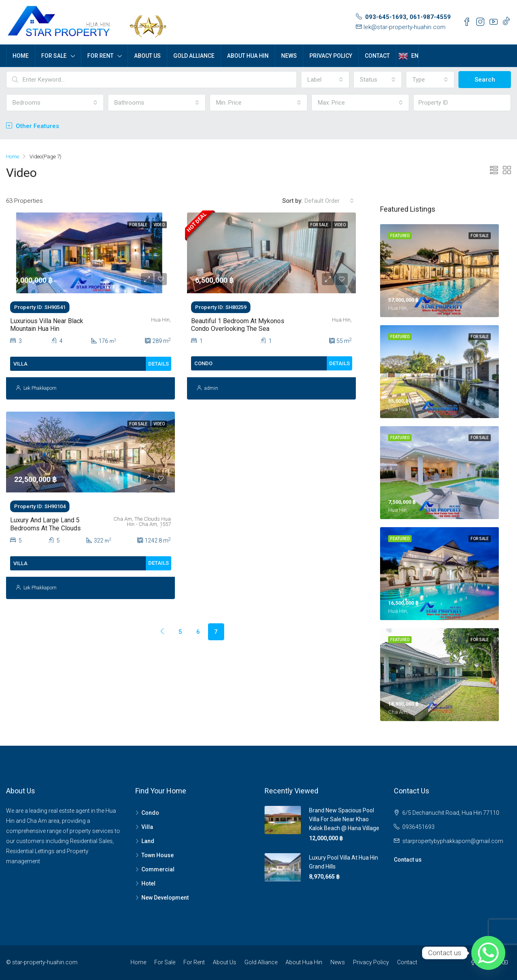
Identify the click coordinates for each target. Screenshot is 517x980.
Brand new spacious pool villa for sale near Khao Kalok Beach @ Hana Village (344, 819)
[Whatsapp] (488, 953)
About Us (147, 56)
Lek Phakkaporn (40, 388)
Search (485, 80)
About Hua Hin (248, 56)
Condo (150, 813)
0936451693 (418, 827)
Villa (147, 827)
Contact (377, 56)
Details (159, 364)
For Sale (54, 56)
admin (211, 388)
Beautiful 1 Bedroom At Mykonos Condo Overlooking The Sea (238, 325)
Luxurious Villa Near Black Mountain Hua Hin (47, 325)
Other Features (33, 126)
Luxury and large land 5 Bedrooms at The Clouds (45, 524)
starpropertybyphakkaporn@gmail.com (453, 841)
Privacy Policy (331, 56)
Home (21, 56)
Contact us (408, 860)
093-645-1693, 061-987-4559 (408, 17)
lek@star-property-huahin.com (405, 27)
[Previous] (145, 624)
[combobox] (325, 80)
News (289, 56)
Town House (158, 855)
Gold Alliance (194, 56)
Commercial (158, 869)
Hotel (148, 883)
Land (148, 841)
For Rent (100, 56)
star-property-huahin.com (45, 962)
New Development (165, 898)
